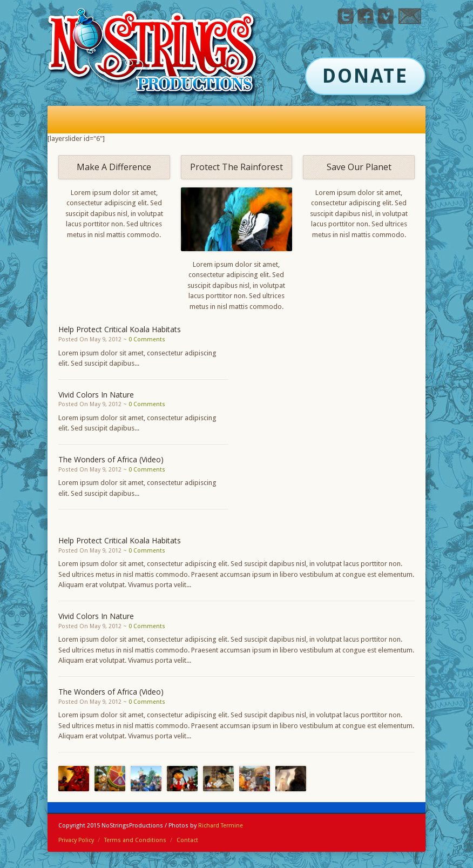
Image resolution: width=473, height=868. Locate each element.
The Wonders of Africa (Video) (111, 459)
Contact (187, 840)
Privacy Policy (76, 840)
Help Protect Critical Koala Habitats (120, 329)
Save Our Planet (359, 167)
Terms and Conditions (135, 840)
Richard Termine (221, 826)
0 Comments (147, 339)
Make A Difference (114, 167)
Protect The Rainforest (236, 167)
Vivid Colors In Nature (96, 395)
